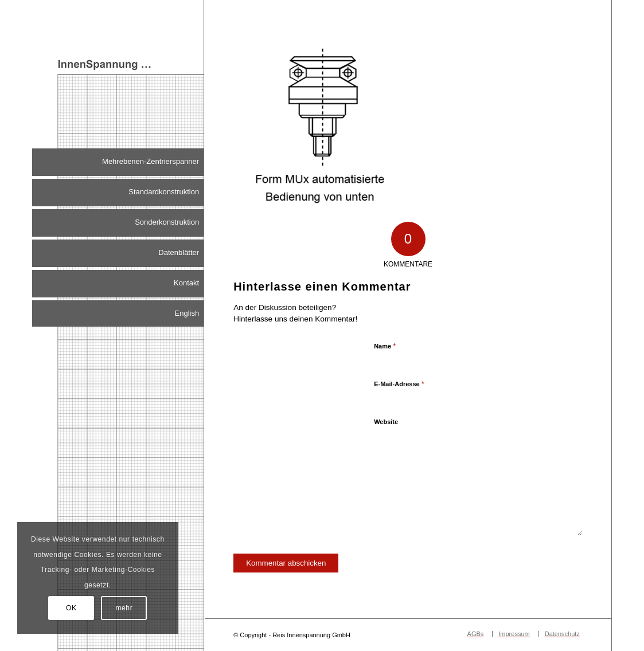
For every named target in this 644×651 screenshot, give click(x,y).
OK (71, 608)
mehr (124, 608)
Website (386, 422)
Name (385, 346)
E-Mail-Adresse (399, 384)
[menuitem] (118, 162)
